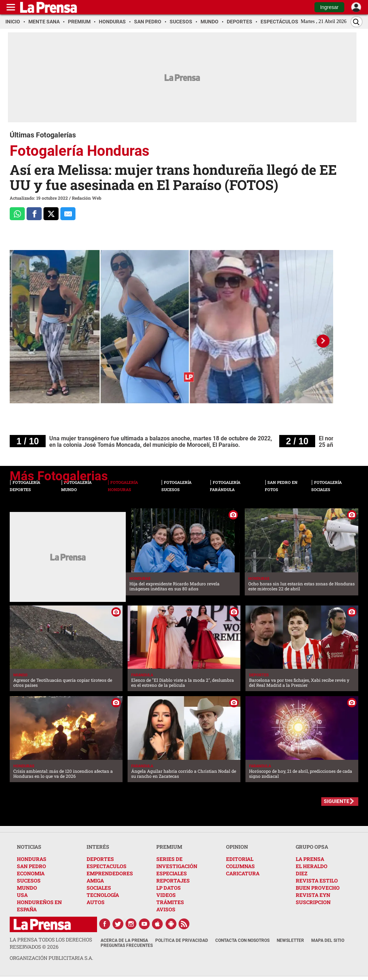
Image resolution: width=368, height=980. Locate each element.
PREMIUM (169, 847)
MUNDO (27, 888)
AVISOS (166, 909)
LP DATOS (169, 888)
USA (22, 895)
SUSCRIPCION (313, 902)
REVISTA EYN (313, 895)
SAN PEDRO (31, 866)
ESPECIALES (172, 873)
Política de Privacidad (182, 940)
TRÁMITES (170, 902)
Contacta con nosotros (242, 940)
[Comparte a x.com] (51, 214)
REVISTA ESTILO (317, 881)
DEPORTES (100, 859)
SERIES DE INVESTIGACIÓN (177, 863)
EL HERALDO (312, 866)
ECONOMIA (31, 873)
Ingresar (329, 7)
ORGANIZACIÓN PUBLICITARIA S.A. (51, 958)
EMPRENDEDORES (110, 873)
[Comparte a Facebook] (34, 214)
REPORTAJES (173, 881)
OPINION (237, 847)
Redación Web (87, 198)
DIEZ (302, 873)
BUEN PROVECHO (318, 888)
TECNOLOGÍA (103, 895)
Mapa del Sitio (328, 940)
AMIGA (95, 881)
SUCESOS (29, 881)
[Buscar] (356, 22)
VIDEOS (166, 895)
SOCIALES (99, 888)
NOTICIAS (29, 847)
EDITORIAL (240, 859)
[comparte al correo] (68, 214)
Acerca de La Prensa (124, 940)
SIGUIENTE (337, 801)
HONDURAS (32, 859)
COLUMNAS (240, 866)
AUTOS (96, 902)
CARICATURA (243, 873)
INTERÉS (98, 847)
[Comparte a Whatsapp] (17, 214)
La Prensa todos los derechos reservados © (51, 943)
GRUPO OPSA (312, 847)
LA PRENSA (310, 859)
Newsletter (290, 940)
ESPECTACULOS (107, 866)
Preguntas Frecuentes (127, 945)
